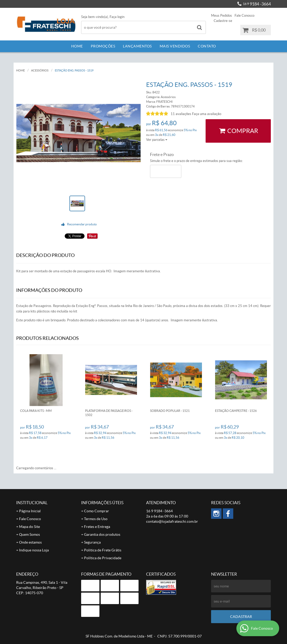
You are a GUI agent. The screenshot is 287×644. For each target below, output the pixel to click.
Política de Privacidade (103, 558)
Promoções (103, 46)
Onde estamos (30, 542)
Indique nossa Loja (34, 550)
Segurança (92, 542)
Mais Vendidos (175, 46)
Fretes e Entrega (97, 527)
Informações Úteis (102, 503)
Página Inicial (30, 511)
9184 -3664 (257, 4)
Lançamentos (137, 46)
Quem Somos (29, 534)
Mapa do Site (29, 527)
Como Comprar (97, 511)
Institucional (32, 503)
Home (77, 46)
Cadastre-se (223, 21)
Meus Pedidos (222, 16)
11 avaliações (181, 114)
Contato (207, 46)
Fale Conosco (244, 16)
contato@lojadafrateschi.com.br (172, 521)
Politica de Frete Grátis (103, 550)
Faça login (117, 17)
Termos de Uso (96, 519)
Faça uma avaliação (207, 114)
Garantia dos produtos (102, 534)
